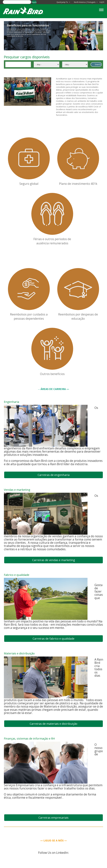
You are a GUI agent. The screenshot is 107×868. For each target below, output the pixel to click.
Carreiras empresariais (53, 818)
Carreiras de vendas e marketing (54, 560)
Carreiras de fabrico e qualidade (53, 639)
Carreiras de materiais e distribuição (53, 724)
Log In (102, 2)
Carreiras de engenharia (54, 475)
